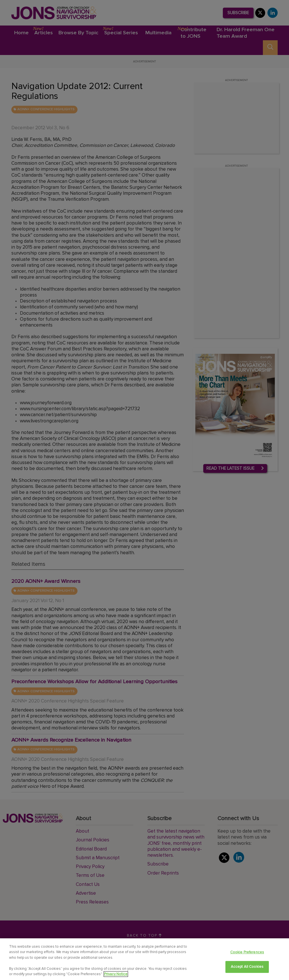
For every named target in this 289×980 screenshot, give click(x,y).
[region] (144, 959)
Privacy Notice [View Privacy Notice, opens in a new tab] (116, 974)
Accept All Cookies (247, 967)
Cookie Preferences (247, 952)
